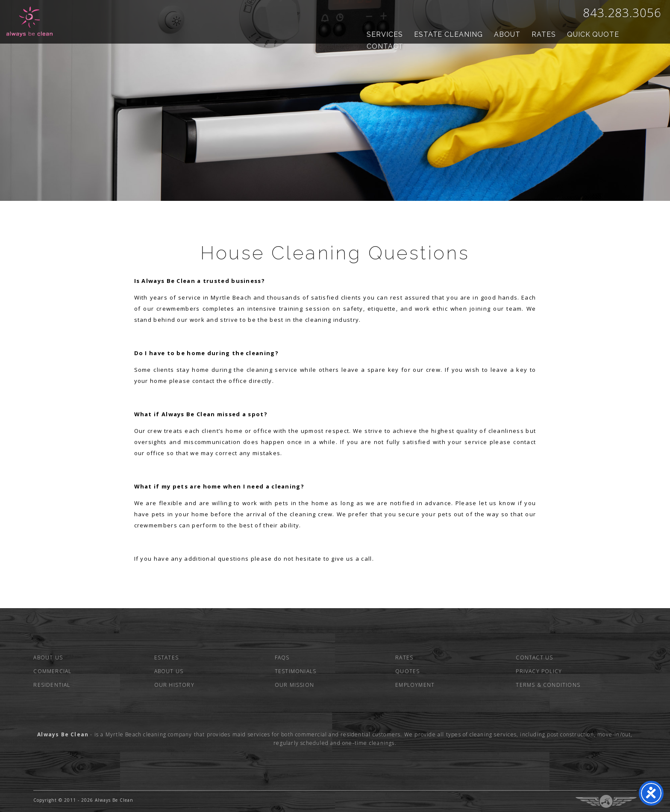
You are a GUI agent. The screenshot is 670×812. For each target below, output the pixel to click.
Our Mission (294, 685)
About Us (48, 658)
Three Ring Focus (606, 801)
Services (385, 34)
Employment (415, 685)
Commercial (52, 671)
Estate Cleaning (448, 34)
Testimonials (295, 671)
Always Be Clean (30, 22)
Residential (52, 685)
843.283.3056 (622, 12)
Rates (544, 34)
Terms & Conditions (548, 685)
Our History (174, 685)
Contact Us (534, 658)
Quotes (407, 671)
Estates (166, 658)
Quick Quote (593, 34)
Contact (385, 46)
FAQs (282, 658)
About (507, 34)
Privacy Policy (539, 671)
